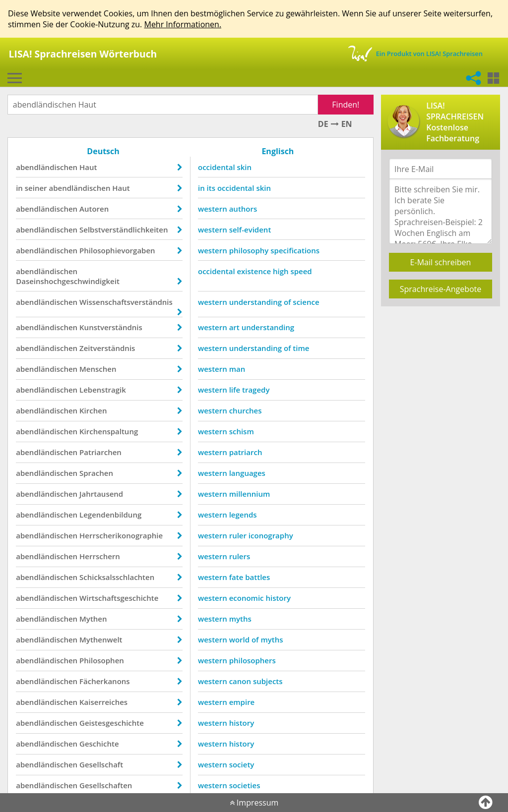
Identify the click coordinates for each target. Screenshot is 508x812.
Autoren (95, 209)
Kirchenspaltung (109, 431)
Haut (89, 167)
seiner (36, 188)
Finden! (346, 105)
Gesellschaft (102, 764)
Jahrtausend (102, 494)
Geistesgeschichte (112, 723)
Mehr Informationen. (183, 24)
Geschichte (100, 744)
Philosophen (102, 660)
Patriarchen (101, 452)
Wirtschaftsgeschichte (119, 598)
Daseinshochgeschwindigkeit (68, 281)
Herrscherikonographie (122, 535)
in (20, 188)
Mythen (94, 619)
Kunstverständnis (111, 327)
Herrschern (100, 556)
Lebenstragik (103, 390)
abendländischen (47, 167)
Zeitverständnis (108, 348)
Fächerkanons (105, 681)
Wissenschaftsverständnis (127, 302)
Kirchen (94, 410)
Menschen (98, 369)
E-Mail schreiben (441, 262)
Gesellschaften (106, 785)
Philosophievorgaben (118, 250)
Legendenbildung (111, 515)
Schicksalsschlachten (117, 577)
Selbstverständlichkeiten (124, 230)
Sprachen (97, 473)
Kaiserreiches (104, 702)
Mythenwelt (101, 639)
